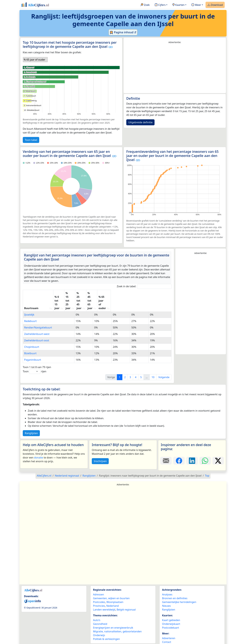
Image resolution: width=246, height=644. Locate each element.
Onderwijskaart (171, 613)
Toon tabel (31, 140)
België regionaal (126, 598)
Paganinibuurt (33, 348)
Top (207, 464)
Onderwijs (99, 624)
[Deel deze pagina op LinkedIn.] (192, 449)
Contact (167, 631)
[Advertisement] (175, 69)
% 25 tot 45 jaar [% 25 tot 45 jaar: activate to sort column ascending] (110, 295)
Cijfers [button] (160, 5)
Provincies (99, 594)
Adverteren (169, 627)
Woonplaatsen (115, 591)
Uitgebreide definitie (140, 122)
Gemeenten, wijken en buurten (111, 587)
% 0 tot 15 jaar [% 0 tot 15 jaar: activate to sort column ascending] (66, 295)
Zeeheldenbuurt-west (37, 323)
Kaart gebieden (171, 609)
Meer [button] (196, 5)
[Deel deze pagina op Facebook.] (179, 449)
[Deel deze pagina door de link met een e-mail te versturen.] (166, 449)
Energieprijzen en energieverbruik (113, 616)
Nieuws (166, 594)
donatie (39, 446)
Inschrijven (100, 450)
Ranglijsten (31, 422)
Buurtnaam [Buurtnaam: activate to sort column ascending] (31, 297)
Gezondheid (100, 613)
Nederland (112, 594)
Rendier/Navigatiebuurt (38, 316)
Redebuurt (30, 310)
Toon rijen (35, 360)
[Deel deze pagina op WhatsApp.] (205, 449)
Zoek (145, 5)
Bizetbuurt (30, 342)
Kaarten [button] (178, 5)
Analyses (167, 583)
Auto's (97, 609)
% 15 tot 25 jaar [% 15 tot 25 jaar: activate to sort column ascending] (88, 295)
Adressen (99, 583)
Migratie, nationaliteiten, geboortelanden (117, 620)
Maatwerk (168, 634)
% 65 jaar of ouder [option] (34, 60)
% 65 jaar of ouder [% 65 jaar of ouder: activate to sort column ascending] (155, 295)
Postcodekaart (171, 616)
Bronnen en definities (175, 587)
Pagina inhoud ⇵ (123, 32)
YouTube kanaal (171, 638)
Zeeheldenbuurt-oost (37, 329)
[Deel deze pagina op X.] (218, 449)
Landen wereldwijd (104, 598)
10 (153, 366)
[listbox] (35, 60)
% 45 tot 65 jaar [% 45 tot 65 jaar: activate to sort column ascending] (132, 295)
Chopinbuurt (32, 336)
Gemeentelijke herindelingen (179, 591)
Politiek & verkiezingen (106, 628)
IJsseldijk (29, 303)
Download (215, 5)
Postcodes (99, 591)
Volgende (164, 366)
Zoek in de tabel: (144, 286)
